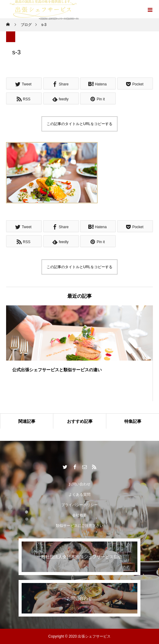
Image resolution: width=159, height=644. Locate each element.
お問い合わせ (79, 484)
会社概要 (79, 515)
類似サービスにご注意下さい (79, 526)
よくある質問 (79, 495)
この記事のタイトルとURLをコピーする (79, 124)
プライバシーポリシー (79, 505)
